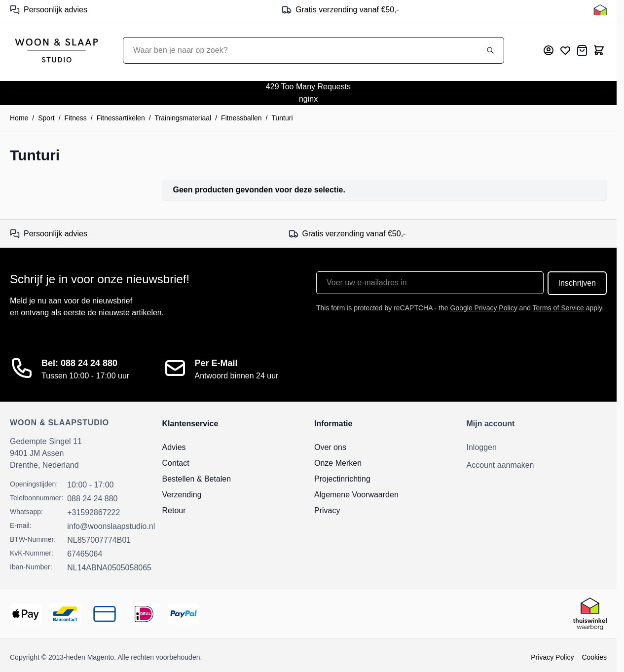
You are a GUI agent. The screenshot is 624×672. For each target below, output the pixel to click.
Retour (174, 510)
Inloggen (482, 447)
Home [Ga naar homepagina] (19, 118)
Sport (46, 118)
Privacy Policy (552, 657)
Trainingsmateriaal (183, 118)
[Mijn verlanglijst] (565, 50)
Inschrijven (577, 283)
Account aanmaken (500, 465)
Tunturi (282, 118)
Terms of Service (558, 308)
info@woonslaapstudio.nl (111, 526)
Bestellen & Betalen (197, 479)
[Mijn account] (549, 50)
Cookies (594, 657)
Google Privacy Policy (484, 308)
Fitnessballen (241, 118)
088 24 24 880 (92, 499)
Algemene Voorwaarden (356, 495)
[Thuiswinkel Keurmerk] (600, 10)
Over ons (330, 447)
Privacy (327, 510)
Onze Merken (338, 463)
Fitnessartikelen (121, 118)
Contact (176, 463)
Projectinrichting (342, 479)
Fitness (76, 118)
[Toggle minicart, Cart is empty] (599, 50)
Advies (174, 447)
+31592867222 (93, 512)
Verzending (182, 495)
